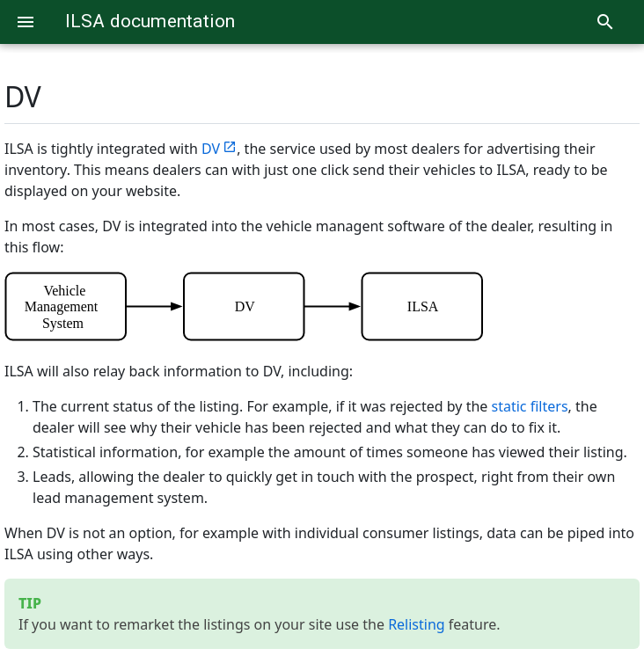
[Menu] (26, 22)
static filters (530, 406)
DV (22, 96)
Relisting (417, 624)
